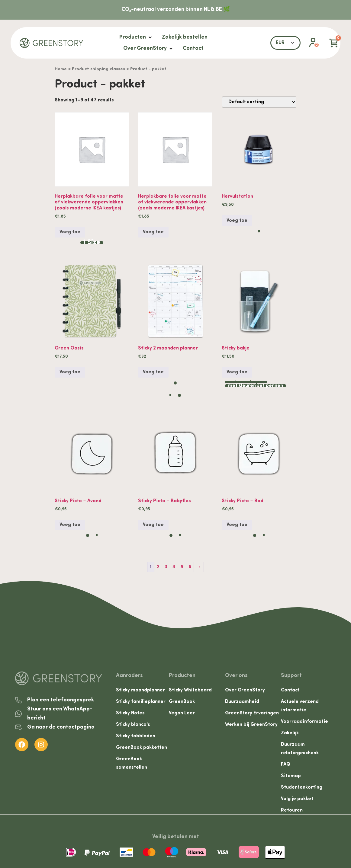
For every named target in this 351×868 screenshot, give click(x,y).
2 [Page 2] (158, 567)
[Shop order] (259, 102)
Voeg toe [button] (153, 232)
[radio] (92, 243)
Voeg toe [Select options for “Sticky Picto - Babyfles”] (153, 525)
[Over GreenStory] (148, 48)
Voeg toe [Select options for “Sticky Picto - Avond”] (70, 525)
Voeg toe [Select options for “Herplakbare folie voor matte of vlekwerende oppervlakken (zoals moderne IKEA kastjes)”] (70, 232)
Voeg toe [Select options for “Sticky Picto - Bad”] (237, 525)
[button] (311, 43)
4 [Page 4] (174, 567)
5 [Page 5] (182, 567)
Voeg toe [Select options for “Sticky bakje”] (237, 372)
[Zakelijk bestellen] (185, 37)
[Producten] (136, 37)
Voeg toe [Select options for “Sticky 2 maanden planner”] (153, 372)
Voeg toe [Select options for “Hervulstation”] (237, 221)
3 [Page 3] (166, 567)
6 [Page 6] (190, 567)
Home (61, 69)
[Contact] (193, 48)
